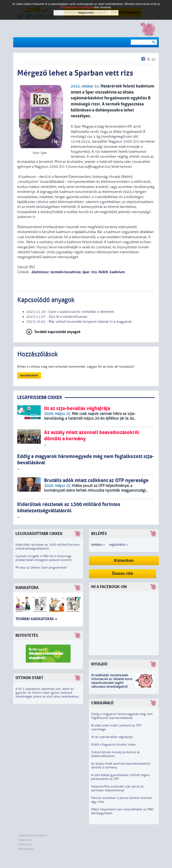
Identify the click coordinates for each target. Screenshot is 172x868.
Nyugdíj (99, 664)
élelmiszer (40, 272)
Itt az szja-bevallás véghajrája (112, 737)
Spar (86, 272)
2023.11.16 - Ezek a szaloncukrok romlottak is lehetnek (70, 312)
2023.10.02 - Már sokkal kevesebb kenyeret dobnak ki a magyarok (79, 322)
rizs (94, 272)
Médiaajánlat (26, 849)
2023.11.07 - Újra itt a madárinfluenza (57, 317)
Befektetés (27, 636)
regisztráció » (118, 545)
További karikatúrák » (36, 619)
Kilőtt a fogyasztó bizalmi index (113, 745)
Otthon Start (29, 678)
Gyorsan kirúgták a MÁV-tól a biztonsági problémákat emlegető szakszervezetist (44, 558)
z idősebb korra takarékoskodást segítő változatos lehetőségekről (112, 683)
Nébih (103, 272)
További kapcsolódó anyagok (57, 332)
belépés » (98, 545)
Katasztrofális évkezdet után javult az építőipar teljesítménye (117, 788)
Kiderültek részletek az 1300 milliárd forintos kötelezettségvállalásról (47, 547)
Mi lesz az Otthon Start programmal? (41, 568)
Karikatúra (27, 588)
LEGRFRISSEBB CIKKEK (40, 398)
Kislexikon (124, 561)
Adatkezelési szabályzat (32, 835)
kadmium (117, 272)
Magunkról (24, 840)
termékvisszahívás (65, 272)
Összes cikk (123, 574)
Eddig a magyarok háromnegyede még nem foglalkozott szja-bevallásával (122, 716)
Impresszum (25, 844)
